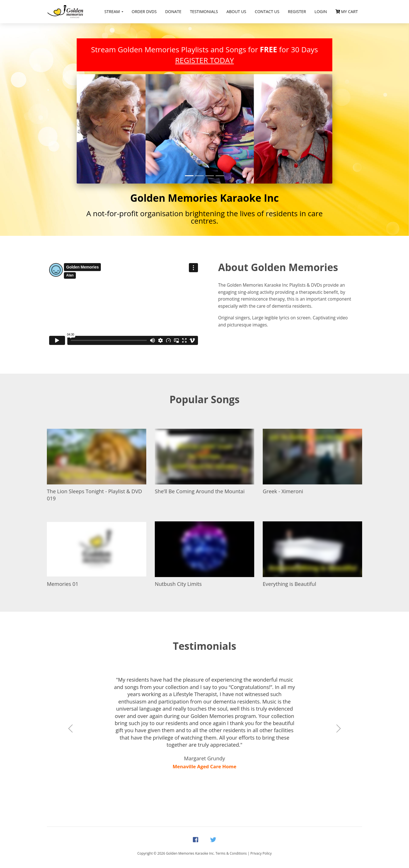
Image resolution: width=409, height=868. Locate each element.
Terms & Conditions (231, 853)
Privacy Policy (261, 853)
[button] (96, 129)
